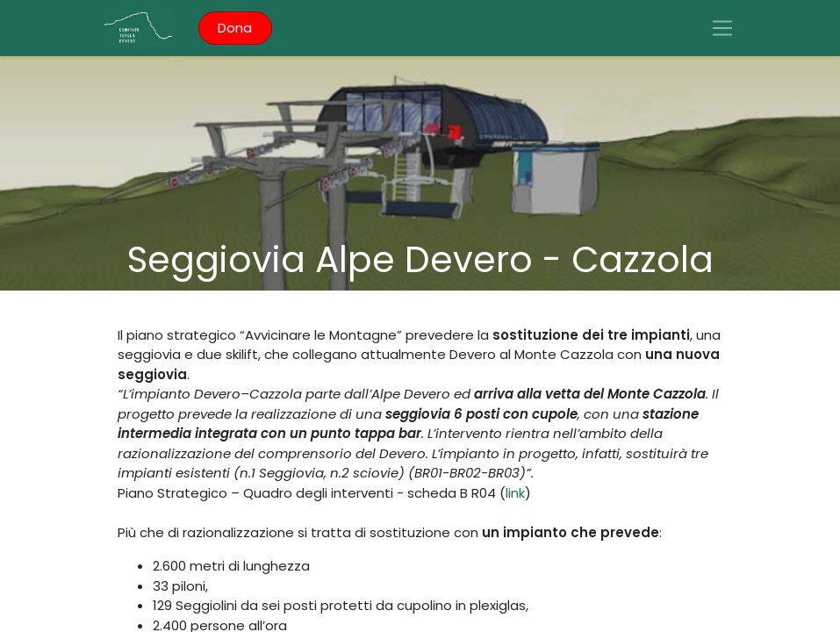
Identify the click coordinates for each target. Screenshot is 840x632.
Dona (235, 28)
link (515, 493)
